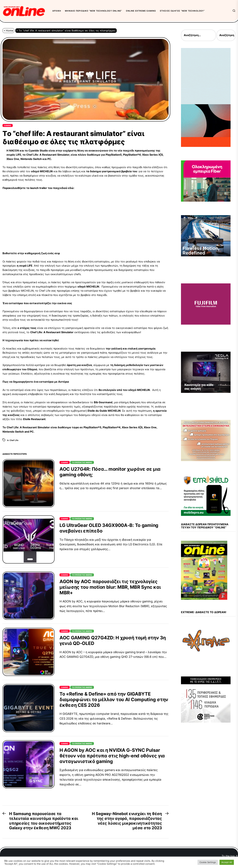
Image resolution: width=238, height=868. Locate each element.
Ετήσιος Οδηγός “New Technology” (182, 11)
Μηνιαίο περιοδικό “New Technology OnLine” (93, 11)
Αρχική (57, 11)
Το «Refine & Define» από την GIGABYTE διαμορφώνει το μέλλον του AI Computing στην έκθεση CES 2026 (114, 699)
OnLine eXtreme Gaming (141, 11)
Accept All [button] (227, 862)
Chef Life (14, 440)
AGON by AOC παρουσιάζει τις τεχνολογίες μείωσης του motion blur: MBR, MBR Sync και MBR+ (110, 587)
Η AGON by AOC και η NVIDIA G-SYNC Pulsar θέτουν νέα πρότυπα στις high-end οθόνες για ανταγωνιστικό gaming (112, 756)
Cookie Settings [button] (208, 862)
